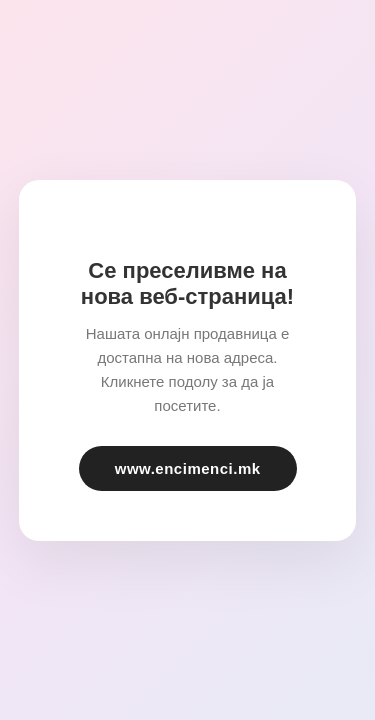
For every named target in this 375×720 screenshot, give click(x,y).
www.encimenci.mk (188, 468)
